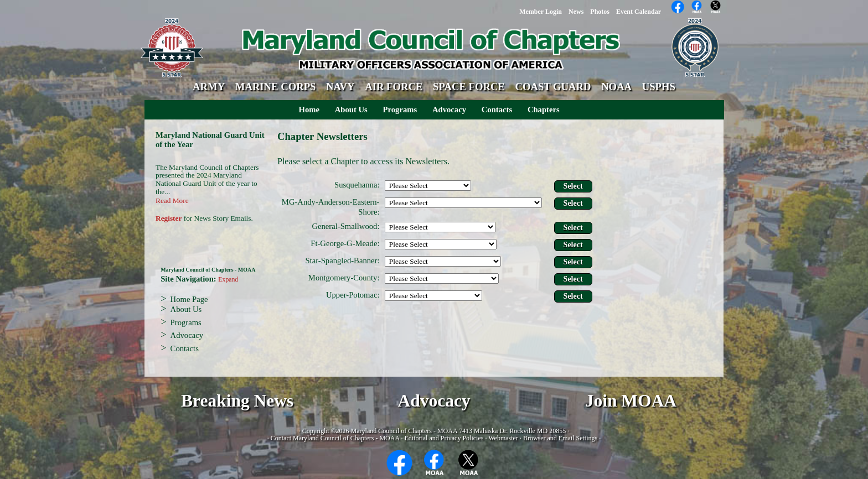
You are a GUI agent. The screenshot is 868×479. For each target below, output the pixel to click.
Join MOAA (631, 401)
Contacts (497, 110)
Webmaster (503, 438)
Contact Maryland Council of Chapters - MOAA (335, 438)
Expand (228, 280)
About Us (351, 110)
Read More (172, 201)
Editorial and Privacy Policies (444, 438)
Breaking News (237, 401)
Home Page (189, 299)
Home (309, 110)
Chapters (544, 110)
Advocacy (449, 110)
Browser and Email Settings (560, 438)
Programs (400, 110)
